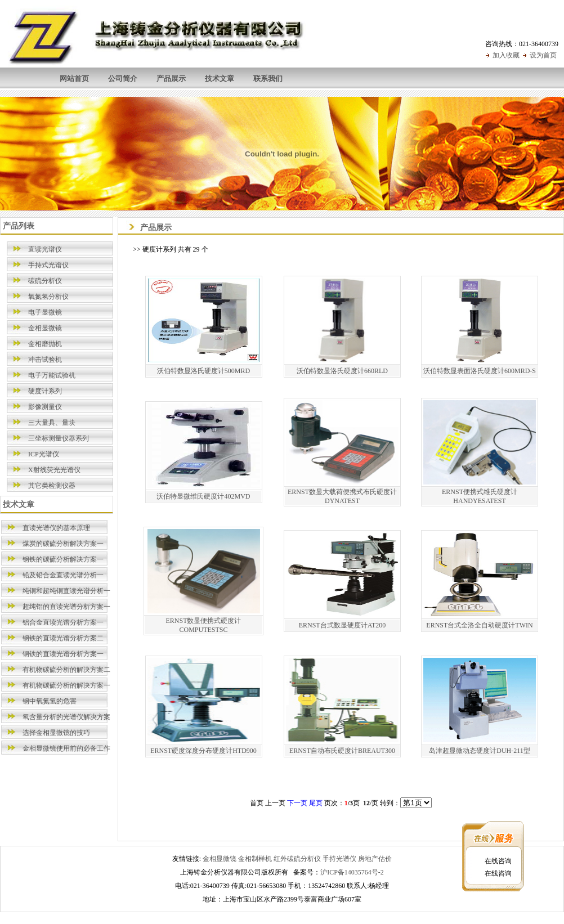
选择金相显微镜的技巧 (56, 733)
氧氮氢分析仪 (48, 297)
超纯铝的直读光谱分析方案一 (66, 607)
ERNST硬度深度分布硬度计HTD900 (203, 751)
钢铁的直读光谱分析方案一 (63, 654)
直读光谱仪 (45, 249)
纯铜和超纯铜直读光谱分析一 (66, 591)
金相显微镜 (45, 328)
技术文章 (220, 79)
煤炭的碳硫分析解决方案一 (63, 544)
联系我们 (268, 79)
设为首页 (543, 55)
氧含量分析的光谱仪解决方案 (66, 717)
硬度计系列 (45, 391)
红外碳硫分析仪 (297, 859)
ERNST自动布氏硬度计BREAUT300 (342, 751)
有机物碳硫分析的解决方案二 (66, 670)
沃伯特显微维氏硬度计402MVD (203, 496)
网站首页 (74, 79)
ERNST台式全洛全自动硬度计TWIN (479, 625)
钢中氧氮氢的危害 (50, 701)
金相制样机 (255, 859)
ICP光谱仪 (44, 454)
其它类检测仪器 (52, 486)
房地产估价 (375, 859)
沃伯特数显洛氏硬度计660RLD (342, 371)
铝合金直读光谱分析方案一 (63, 622)
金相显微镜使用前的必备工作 (66, 748)
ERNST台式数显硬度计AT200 (343, 625)
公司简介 (123, 79)
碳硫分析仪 (45, 281)
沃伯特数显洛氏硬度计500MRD (203, 371)
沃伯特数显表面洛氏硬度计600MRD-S (480, 371)
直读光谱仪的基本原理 (56, 528)
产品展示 (171, 79)
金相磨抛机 (45, 344)
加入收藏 (506, 55)
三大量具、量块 (52, 423)
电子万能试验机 (52, 375)
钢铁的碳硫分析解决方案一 (63, 559)
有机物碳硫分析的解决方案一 (66, 685)
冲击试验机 (45, 360)
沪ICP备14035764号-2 (352, 872)
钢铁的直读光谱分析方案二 (63, 638)
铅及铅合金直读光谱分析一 (63, 575)
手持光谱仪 (339, 859)
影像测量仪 (45, 407)
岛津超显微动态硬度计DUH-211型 (480, 751)
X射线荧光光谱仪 (54, 470)
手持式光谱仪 (48, 265)
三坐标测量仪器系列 (59, 438)
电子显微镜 (45, 312)
